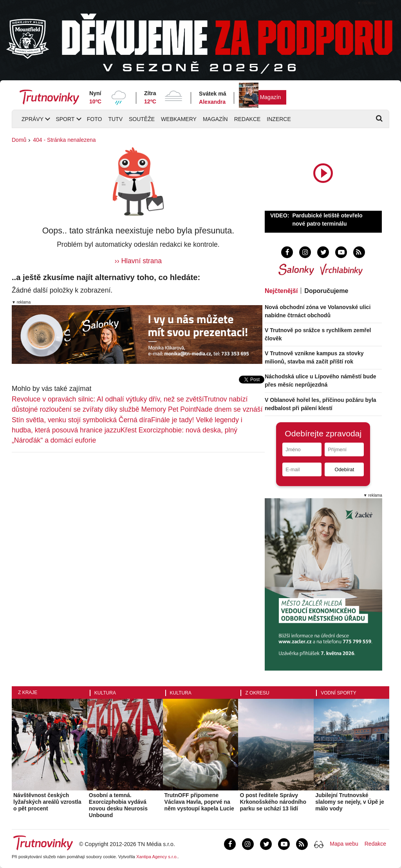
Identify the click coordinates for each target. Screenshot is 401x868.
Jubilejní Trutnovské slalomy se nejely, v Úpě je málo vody (350, 802)
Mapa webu (344, 844)
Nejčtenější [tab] (281, 291)
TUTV (115, 119)
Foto (95, 119)
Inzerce (279, 119)
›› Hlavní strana (138, 261)
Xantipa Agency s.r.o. (157, 857)
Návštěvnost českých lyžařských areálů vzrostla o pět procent (47, 802)
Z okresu (257, 693)
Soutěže (142, 119)
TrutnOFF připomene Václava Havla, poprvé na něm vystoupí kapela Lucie (199, 802)
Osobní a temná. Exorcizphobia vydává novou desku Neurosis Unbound (118, 805)
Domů (19, 140)
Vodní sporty (338, 693)
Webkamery (179, 119)
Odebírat (344, 469)
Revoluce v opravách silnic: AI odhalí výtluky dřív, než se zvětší (108, 399)
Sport (65, 119)
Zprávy (33, 119)
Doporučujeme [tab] (326, 291)
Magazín (271, 97)
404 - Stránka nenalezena (64, 140)
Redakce (247, 119)
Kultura (105, 693)
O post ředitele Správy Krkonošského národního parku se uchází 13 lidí (273, 802)
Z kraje (28, 693)
